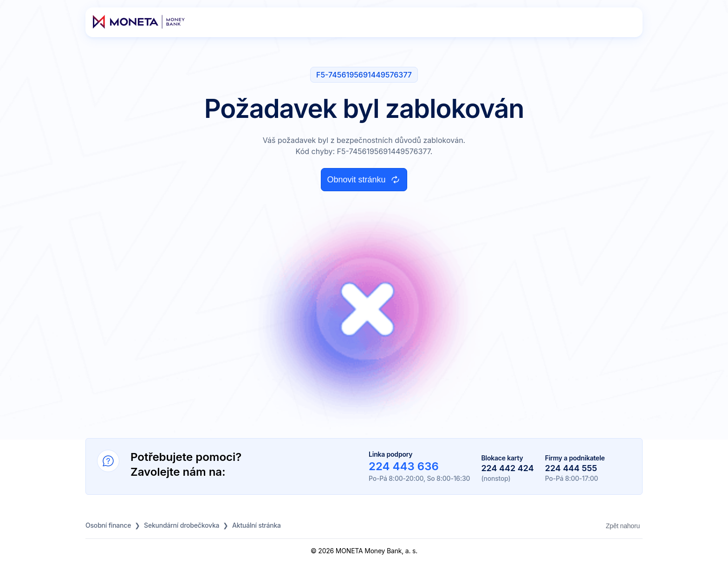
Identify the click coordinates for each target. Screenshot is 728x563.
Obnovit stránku (364, 180)
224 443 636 (404, 466)
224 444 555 (571, 468)
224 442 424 (507, 468)
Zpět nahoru (623, 526)
